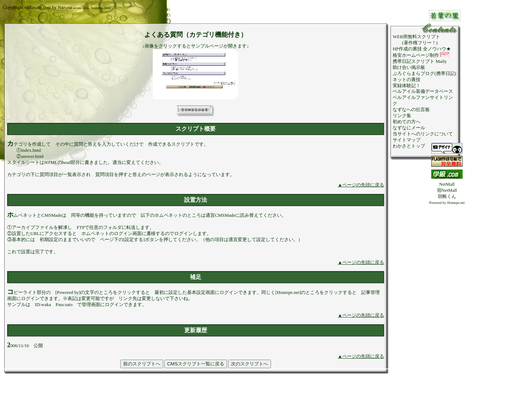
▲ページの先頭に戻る (361, 185)
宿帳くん (447, 196)
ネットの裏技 (407, 79)
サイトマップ (407, 140)
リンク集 (402, 116)
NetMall (447, 184)
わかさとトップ (409, 146)
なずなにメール (409, 128)
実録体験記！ (407, 86)
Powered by (438, 203)
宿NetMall (447, 190)
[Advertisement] (447, 313)
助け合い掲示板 (409, 67)
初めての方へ (407, 122)
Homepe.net (456, 203)
